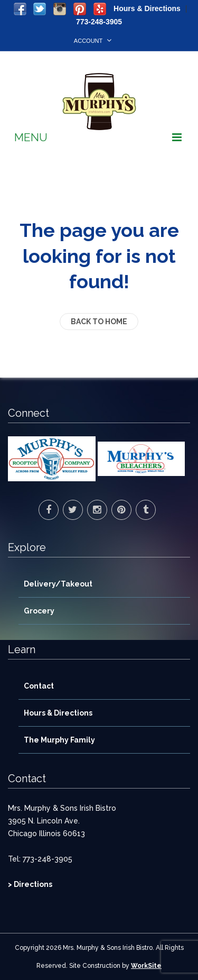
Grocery (39, 611)
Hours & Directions (147, 8)
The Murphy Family (59, 740)
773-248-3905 (99, 22)
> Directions (30, 884)
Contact (39, 686)
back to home (99, 322)
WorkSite (146, 966)
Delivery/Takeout (58, 584)
